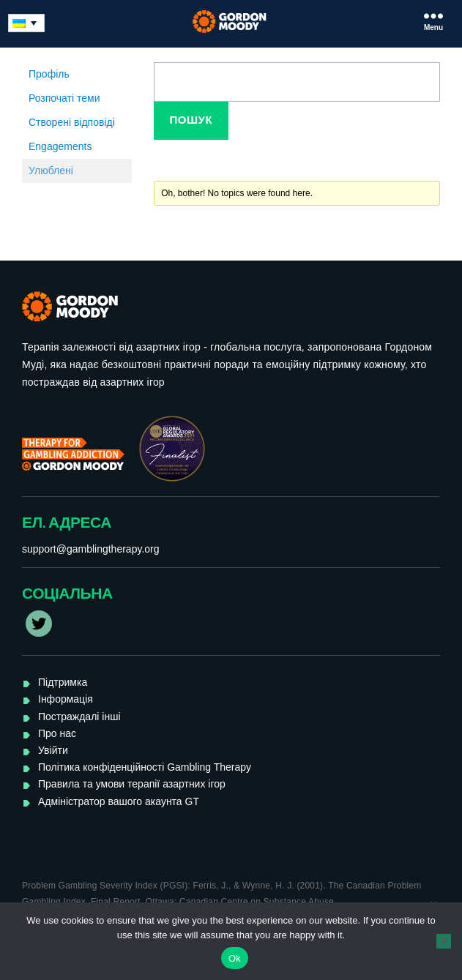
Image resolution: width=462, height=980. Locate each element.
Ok (235, 958)
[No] (444, 941)
